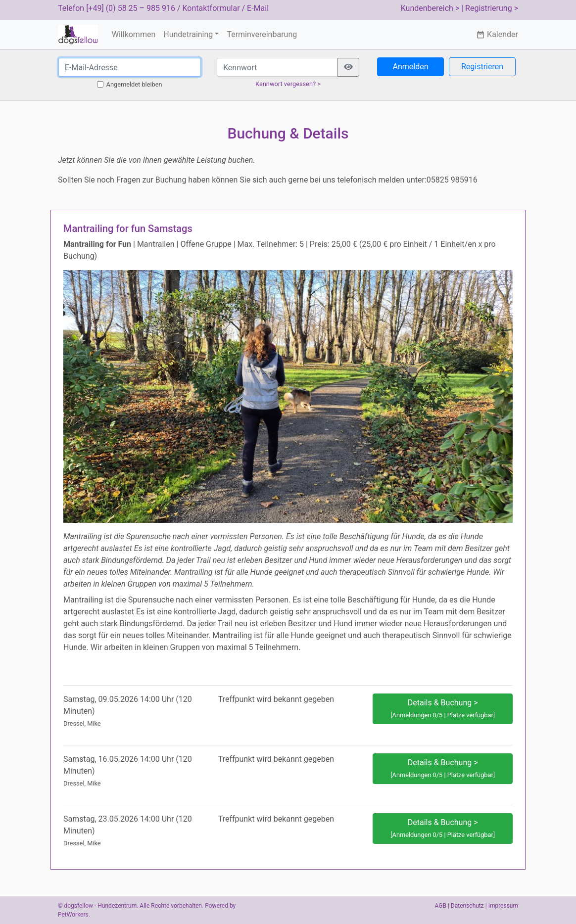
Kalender (497, 34)
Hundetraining (188, 34)
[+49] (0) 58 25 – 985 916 (131, 8)
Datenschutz (467, 906)
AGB (441, 906)
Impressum (503, 906)
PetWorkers (73, 915)
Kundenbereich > (430, 8)
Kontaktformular (211, 8)
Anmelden (410, 67)
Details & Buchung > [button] (443, 708)
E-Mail (258, 8)
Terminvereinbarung (262, 34)
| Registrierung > (490, 8)
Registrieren (482, 67)
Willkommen (134, 34)
